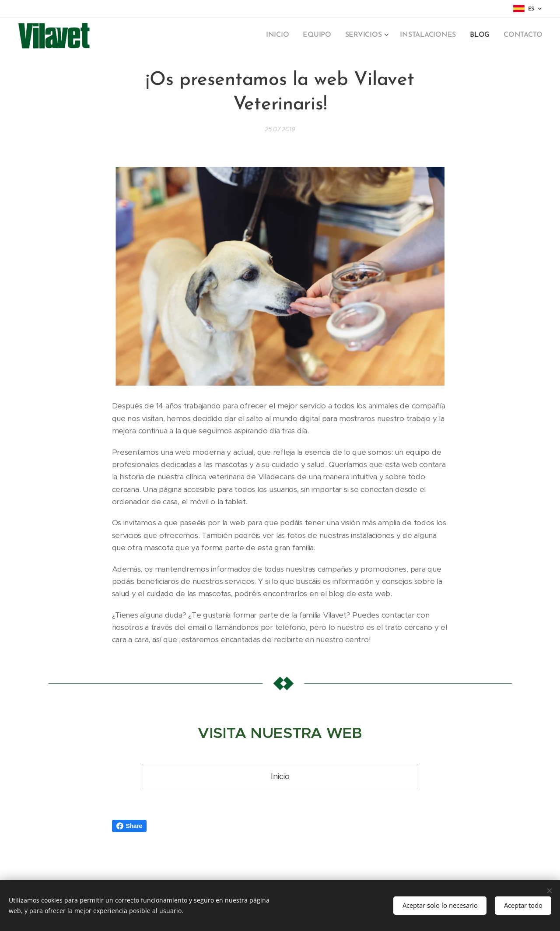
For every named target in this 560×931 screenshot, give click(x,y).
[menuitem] (288, 35)
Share (129, 826)
